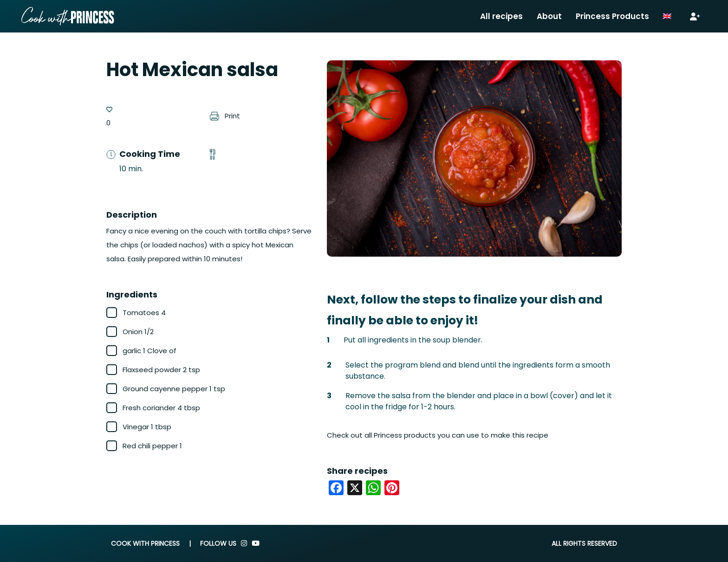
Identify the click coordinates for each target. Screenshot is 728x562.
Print (225, 116)
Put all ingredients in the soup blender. (413, 340)
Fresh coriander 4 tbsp (161, 408)
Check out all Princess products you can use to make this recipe (438, 435)
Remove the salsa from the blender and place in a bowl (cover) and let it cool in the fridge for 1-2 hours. (479, 401)
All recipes (501, 16)
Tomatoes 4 (144, 313)
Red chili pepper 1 (152, 446)
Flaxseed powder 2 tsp (161, 370)
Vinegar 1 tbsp (147, 427)
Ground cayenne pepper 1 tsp (174, 389)
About (549, 16)
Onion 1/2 (138, 332)
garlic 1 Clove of (149, 351)
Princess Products (612, 16)
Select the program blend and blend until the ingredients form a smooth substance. (478, 371)
